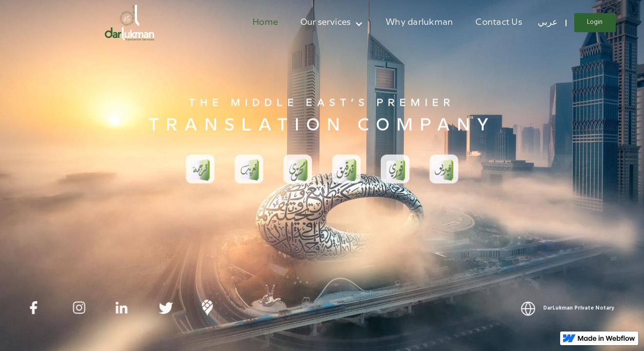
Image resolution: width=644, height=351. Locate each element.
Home (265, 22)
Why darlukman (419, 22)
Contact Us (499, 22)
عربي (548, 22)
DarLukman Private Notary (582, 309)
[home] (130, 23)
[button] (332, 23)
